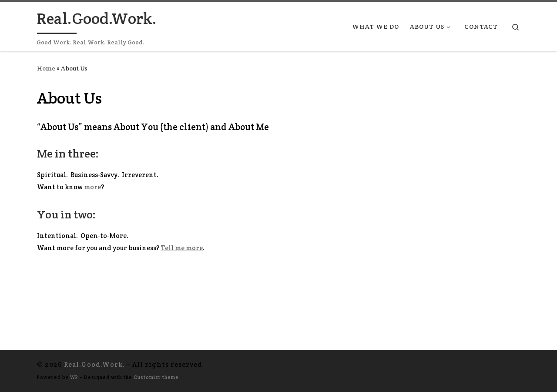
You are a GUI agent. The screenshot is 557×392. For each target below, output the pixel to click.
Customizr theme (156, 377)
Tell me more (182, 248)
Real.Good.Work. (94, 364)
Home (46, 68)
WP (74, 377)
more (92, 187)
